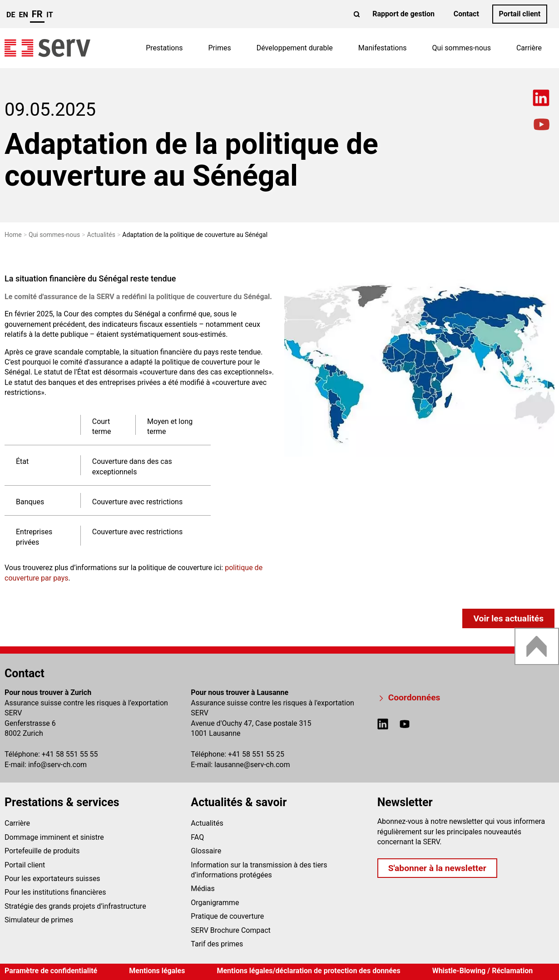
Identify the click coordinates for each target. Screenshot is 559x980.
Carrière (529, 48)
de (11, 15)
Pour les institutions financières (55, 892)
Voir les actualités (508, 618)
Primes (220, 48)
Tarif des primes (217, 944)
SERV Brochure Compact (230, 930)
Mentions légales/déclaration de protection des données (308, 971)
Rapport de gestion (403, 14)
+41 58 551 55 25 (256, 754)
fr (37, 14)
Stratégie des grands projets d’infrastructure (75, 906)
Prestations (164, 48)
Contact (466, 14)
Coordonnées (414, 697)
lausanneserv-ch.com (252, 765)
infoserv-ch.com (57, 765)
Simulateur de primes (39, 920)
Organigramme (215, 903)
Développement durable (295, 48)
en (23, 15)
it (49, 15)
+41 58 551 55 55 (70, 754)
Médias (203, 889)
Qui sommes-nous (462, 48)
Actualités (207, 823)
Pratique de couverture (227, 916)
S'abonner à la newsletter (437, 868)
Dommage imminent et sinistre (54, 837)
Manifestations (383, 48)
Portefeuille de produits (42, 851)
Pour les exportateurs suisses (52, 879)
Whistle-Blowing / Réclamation (483, 971)
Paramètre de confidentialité (51, 971)
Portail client (519, 14)
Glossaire (206, 851)
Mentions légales (157, 971)
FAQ (197, 837)
